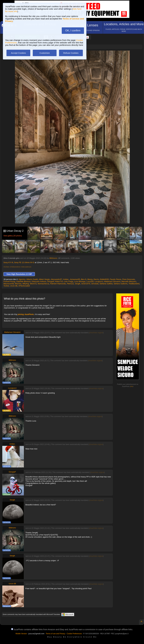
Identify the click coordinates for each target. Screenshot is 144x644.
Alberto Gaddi (32, 279)
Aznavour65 (75, 279)
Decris (96, 279)
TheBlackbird (134, 284)
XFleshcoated (24, 286)
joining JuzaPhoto (26, 314)
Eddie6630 (104, 279)
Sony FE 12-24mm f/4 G (24, 262)
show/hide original (96, 333)
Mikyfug (26, 284)
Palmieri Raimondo (58, 284)
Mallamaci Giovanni (112, 281)
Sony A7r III (8, 262)
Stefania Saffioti (106, 284)
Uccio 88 (14, 286)
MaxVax (18, 284)
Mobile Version (21, 634)
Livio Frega (68, 281)
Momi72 (33, 284)
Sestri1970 (86, 284)
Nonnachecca (43, 284)
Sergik (77, 284)
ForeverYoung (9, 281)
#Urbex (6, 267)
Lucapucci (99, 281)
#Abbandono (15, 267)
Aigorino (22, 279)
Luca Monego (80, 281)
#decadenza (26, 267)
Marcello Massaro (129, 281)
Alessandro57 (56, 279)
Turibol (6, 286)
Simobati (95, 284)
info (132, 386)
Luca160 (90, 281)
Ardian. (66, 279)
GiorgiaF (51, 281)
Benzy (90, 279)
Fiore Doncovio (128, 279)
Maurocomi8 (9, 284)
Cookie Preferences (74, 634)
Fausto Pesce (116, 279)
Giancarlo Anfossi (39, 281)
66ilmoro (53, 258)
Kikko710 (59, 281)
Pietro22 (70, 284)
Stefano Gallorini (120, 284)
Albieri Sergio (44, 279)
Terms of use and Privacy (55, 634)
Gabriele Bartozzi (23, 281)
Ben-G (84, 279)
